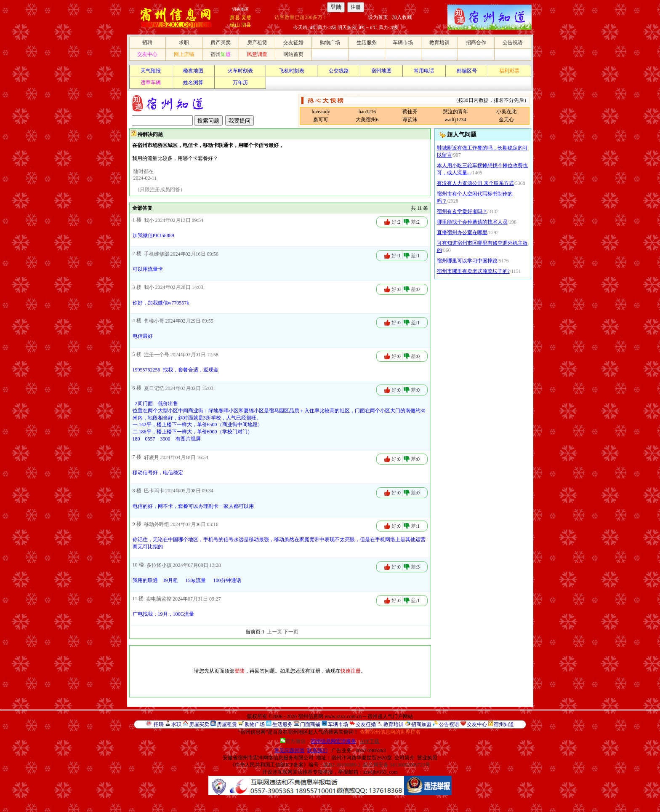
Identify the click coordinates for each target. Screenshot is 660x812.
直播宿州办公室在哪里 (462, 232)
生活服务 (367, 43)
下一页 (291, 632)
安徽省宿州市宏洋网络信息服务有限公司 (268, 758)
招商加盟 (421, 724)
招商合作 (476, 43)
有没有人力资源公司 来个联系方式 (475, 183)
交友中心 (147, 54)
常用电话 (424, 71)
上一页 (274, 632)
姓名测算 (193, 83)
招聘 (147, 43)
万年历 (240, 83)
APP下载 (370, 741)
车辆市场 (403, 43)
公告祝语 (513, 43)
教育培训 (439, 43)
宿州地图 (381, 71)
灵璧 (246, 18)
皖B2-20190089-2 (342, 765)
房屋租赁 (227, 724)
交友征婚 (293, 43)
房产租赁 (257, 43)
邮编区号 (467, 71)
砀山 (235, 25)
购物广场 (330, 43)
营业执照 (427, 758)
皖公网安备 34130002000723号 (397, 765)
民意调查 (257, 54)
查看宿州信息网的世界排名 (390, 732)
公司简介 (405, 758)
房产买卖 (221, 43)
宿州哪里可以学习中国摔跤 (467, 261)
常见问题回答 (290, 751)
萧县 (235, 18)
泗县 (246, 25)
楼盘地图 (193, 71)
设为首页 (378, 17)
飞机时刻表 (292, 71)
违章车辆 (151, 83)
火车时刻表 (240, 71)
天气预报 (151, 71)
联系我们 (317, 751)
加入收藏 (402, 17)
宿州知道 (504, 724)
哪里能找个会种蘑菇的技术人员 (472, 222)
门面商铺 (310, 724)
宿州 (221, 54)
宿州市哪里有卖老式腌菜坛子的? (473, 271)
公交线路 (339, 71)
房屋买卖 (199, 724)
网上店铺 (184, 54)
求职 (184, 43)
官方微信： (319, 741)
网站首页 (293, 54)
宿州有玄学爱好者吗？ (462, 211)
